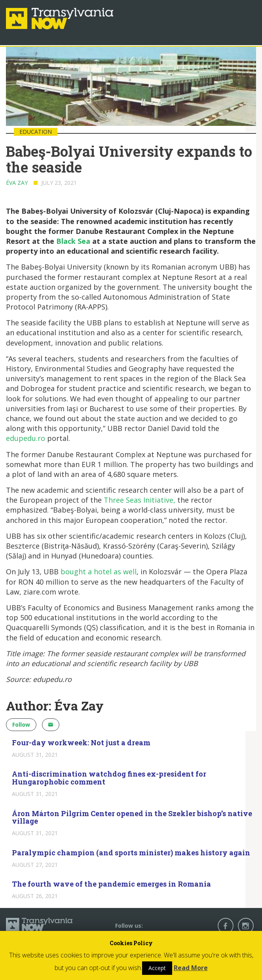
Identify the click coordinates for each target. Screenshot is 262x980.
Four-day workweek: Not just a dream (81, 743)
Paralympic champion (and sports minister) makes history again (131, 853)
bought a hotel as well (99, 572)
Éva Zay (17, 183)
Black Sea (73, 241)
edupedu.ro (26, 438)
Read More (191, 968)
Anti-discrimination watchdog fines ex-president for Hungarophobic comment (109, 778)
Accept (157, 968)
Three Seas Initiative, (140, 500)
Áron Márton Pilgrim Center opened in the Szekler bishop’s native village (132, 817)
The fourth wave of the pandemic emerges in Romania (111, 884)
